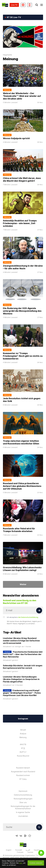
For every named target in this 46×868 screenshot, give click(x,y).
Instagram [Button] (23, 719)
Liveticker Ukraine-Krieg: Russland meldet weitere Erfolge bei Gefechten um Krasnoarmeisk (21, 641)
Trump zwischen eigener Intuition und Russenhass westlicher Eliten (21, 442)
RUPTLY (23, 752)
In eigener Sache (23, 812)
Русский (19, 850)
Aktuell (23, 730)
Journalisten (23, 816)
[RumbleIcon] (25, 836)
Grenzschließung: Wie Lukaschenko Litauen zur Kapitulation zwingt (22, 569)
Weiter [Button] (23, 584)
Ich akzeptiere (23, 617)
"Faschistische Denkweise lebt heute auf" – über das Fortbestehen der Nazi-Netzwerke (23, 654)
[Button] (39, 610)
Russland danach (23, 768)
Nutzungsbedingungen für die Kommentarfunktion (23, 807)
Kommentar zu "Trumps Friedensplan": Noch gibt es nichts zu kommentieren (23, 356)
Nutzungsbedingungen (23, 799)
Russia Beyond (23, 756)
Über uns (23, 802)
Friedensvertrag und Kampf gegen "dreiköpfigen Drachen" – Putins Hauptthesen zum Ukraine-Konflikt (22, 693)
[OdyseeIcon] (30, 836)
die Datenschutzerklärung (28, 617)
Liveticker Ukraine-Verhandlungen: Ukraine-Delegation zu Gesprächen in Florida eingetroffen (21, 679)
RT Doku (23, 779)
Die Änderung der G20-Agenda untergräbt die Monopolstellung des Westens (22, 311)
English (9, 850)
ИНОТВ (23, 744)
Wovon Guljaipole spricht (16, 138)
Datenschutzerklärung (23, 795)
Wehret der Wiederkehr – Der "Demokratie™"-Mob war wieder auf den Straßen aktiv (22, 96)
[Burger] (42, 5)
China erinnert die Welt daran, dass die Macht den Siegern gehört (22, 180)
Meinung (23, 737)
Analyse (23, 734)
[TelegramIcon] (16, 836)
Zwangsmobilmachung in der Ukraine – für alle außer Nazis (23, 267)
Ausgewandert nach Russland (23, 772)
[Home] (5, 5)
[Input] (23, 610)
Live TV (14, 5)
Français (20, 852)
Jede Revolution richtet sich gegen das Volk (22, 400)
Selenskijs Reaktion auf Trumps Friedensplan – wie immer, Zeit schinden (20, 223)
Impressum (23, 791)
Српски (30, 852)
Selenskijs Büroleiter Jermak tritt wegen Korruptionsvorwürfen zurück (23, 667)
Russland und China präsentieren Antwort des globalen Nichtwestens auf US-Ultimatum (22, 486)
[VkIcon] (21, 836)
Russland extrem (23, 775)
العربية (28, 850)
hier (21, 863)
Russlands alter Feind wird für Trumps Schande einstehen (19, 530)
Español (37, 850)
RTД (23, 748)
